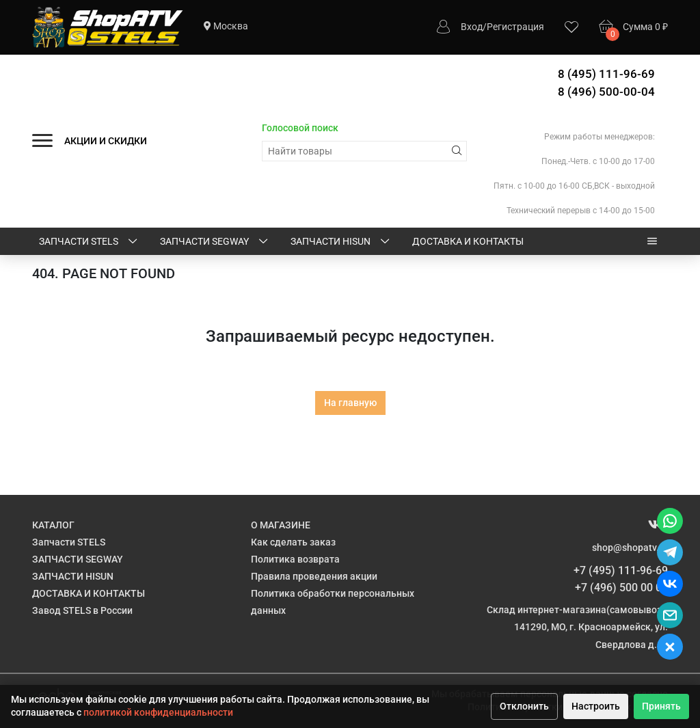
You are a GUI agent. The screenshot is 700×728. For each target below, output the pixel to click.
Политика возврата (295, 559)
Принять (661, 706)
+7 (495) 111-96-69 (621, 570)
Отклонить (524, 706)
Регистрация (515, 27)
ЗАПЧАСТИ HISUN (341, 242)
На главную (350, 403)
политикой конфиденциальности (158, 712)
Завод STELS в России (82, 610)
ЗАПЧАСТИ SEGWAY (215, 242)
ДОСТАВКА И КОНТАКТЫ (468, 241)
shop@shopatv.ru (630, 548)
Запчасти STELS (89, 242)
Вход (472, 27)
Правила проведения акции (314, 576)
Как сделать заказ (293, 542)
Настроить (596, 706)
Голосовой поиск (300, 128)
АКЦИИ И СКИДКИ (106, 141)
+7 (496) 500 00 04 (621, 588)
